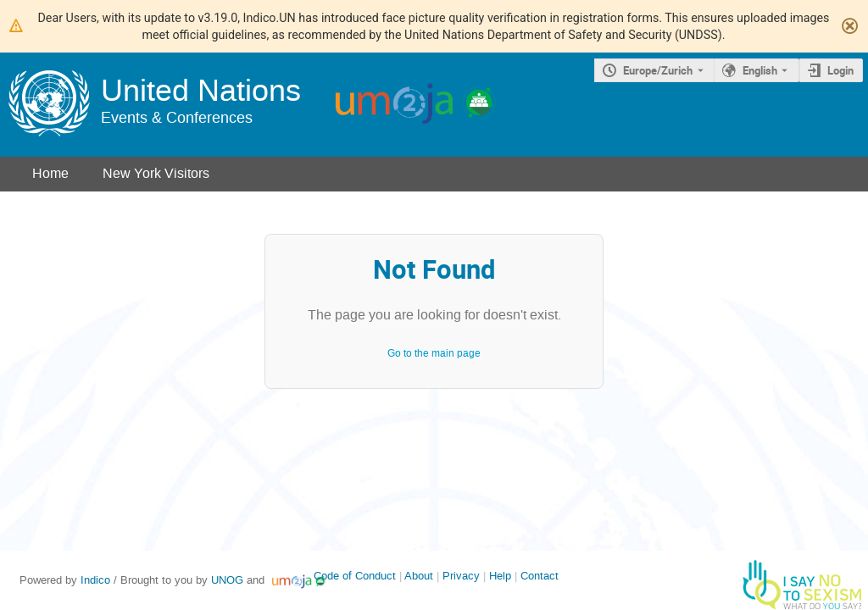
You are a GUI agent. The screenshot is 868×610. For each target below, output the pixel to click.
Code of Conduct (355, 576)
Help (500, 576)
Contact (540, 576)
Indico (95, 580)
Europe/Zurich (658, 70)
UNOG (227, 580)
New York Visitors (156, 173)
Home (50, 173)
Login (840, 70)
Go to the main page (434, 353)
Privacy (461, 576)
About (419, 576)
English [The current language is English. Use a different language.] (760, 70)
